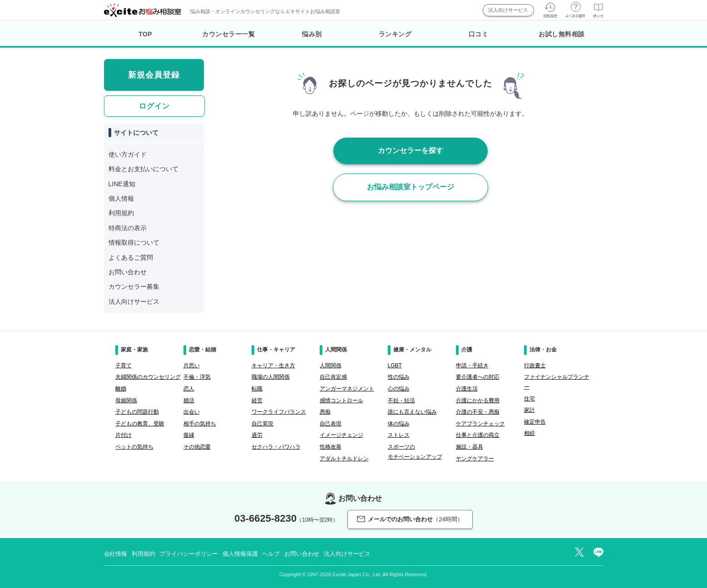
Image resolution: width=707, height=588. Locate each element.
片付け (124, 435)
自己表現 (331, 424)
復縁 (189, 435)
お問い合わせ (128, 272)
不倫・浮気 (197, 377)
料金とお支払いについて (143, 169)
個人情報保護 (240, 554)
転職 (257, 389)
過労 (257, 435)
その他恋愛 (197, 447)
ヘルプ (271, 554)
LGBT (395, 366)
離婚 (121, 389)
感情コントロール (341, 400)
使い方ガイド (128, 154)
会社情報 (116, 554)
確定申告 (535, 422)
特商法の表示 (128, 228)
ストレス (399, 435)
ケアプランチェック (480, 424)
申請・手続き (472, 366)
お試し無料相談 (562, 34)
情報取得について (134, 242)
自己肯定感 (333, 377)
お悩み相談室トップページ (410, 187)
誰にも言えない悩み (412, 412)
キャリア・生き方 (273, 366)
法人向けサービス (508, 10)
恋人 (189, 389)
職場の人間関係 (271, 377)
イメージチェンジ (341, 435)
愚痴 (325, 412)
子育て (124, 366)
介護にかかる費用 (478, 400)
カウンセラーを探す (410, 151)
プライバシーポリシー (189, 554)
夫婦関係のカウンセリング (148, 377)
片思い (192, 366)
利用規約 (121, 213)
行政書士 (535, 366)
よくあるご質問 (131, 257)
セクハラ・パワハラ (276, 447)
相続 (529, 433)
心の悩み (399, 389)
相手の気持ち (200, 424)
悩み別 (312, 34)
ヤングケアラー (475, 459)
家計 (529, 410)
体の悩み (399, 424)
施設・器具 (470, 447)
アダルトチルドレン (344, 459)
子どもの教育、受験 (140, 424)
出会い (192, 412)
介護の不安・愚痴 (478, 412)
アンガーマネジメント (347, 389)
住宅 (529, 399)
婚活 (189, 400)
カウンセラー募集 (134, 287)
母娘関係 (126, 400)
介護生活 (467, 389)
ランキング (395, 34)
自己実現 (262, 424)
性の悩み (399, 377)
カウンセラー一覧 (228, 34)
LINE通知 (122, 184)
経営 (257, 400)
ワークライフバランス (279, 412)
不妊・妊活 (401, 400)
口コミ (479, 34)
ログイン (154, 106)
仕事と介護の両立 (478, 435)
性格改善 (331, 447)
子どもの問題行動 (137, 412)
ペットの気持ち (134, 447)
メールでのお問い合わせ (410, 519)
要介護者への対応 (478, 377)
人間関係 (331, 366)
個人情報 (121, 198)
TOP (145, 34)
